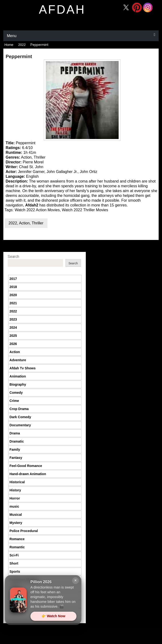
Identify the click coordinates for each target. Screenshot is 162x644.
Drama (15, 433)
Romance (17, 539)
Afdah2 (32, 205)
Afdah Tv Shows (23, 368)
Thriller (38, 223)
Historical (17, 482)
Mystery (16, 523)
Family (15, 450)
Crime (14, 401)
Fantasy (16, 458)
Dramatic (17, 441)
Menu (12, 36)
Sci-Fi (14, 555)
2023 (13, 319)
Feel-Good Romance (26, 466)
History (15, 490)
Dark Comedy (20, 417)
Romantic (17, 547)
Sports (15, 572)
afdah (62, 10)
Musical (16, 515)
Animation (18, 376)
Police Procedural (24, 531)
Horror (15, 498)
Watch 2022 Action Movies (37, 210)
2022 (22, 45)
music (14, 506)
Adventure (18, 360)
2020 (13, 295)
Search (13, 257)
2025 (13, 336)
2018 (13, 287)
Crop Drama (19, 409)
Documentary (20, 425)
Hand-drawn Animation (28, 474)
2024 (13, 328)
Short (14, 563)
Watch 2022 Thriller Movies (85, 210)
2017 (13, 279)
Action (24, 223)
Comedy (16, 393)
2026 (13, 344)
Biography (18, 384)
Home (9, 45)
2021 (13, 303)
